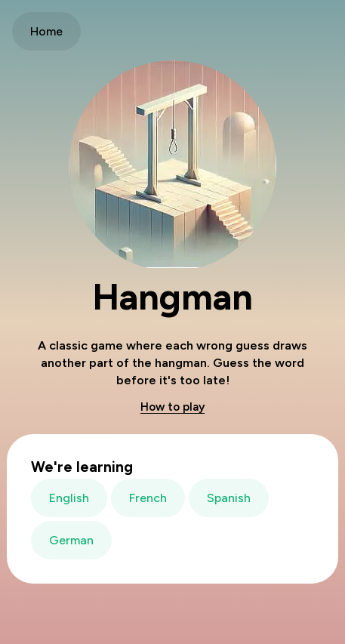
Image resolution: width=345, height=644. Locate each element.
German (71, 540)
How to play (172, 407)
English (69, 498)
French (148, 498)
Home (46, 31)
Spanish (229, 498)
